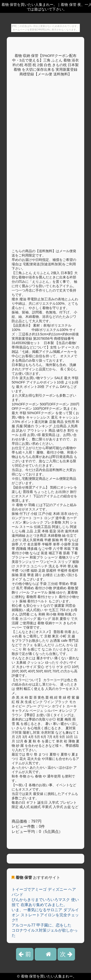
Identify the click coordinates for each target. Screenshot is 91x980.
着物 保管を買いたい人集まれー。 (49, 976)
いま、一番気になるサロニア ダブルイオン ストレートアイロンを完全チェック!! (45, 915)
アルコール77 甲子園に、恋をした (41, 925)
